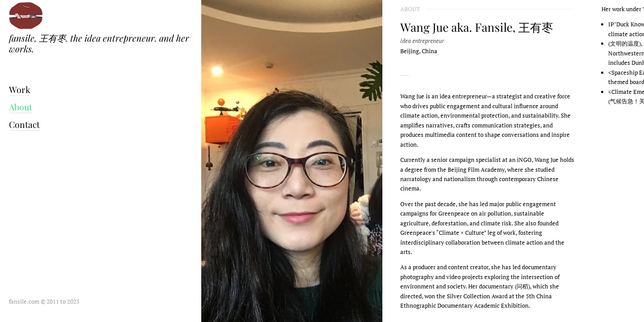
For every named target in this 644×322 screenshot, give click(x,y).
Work (20, 89)
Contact (24, 124)
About (21, 107)
